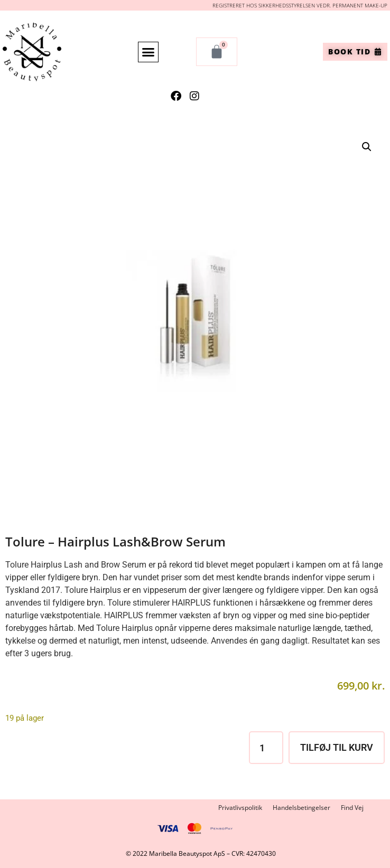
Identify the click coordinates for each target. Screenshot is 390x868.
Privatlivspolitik (240, 808)
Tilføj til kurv (337, 747)
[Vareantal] (266, 748)
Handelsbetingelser (301, 808)
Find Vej (352, 808)
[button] (148, 52)
